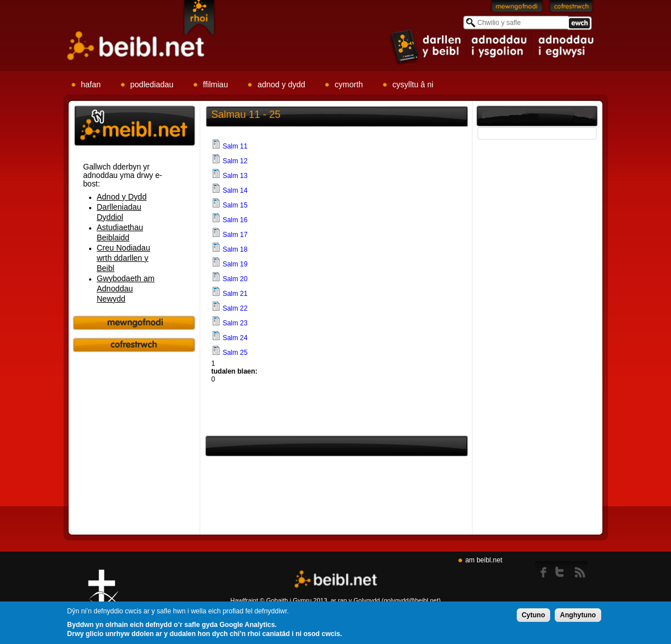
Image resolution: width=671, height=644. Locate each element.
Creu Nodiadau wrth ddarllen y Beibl (124, 258)
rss (580, 570)
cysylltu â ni (413, 84)
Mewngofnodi (517, 9)
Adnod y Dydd (122, 197)
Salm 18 (235, 249)
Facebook (544, 570)
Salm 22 (235, 308)
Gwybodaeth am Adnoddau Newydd (126, 289)
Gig (103, 599)
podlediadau (152, 84)
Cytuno (533, 616)
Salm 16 (235, 220)
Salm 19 (235, 264)
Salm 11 (235, 146)
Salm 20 (235, 279)
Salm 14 (235, 190)
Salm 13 (235, 176)
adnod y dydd (281, 84)
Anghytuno (578, 616)
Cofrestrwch (571, 9)
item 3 (566, 46)
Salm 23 (235, 323)
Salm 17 (235, 235)
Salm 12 (235, 161)
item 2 (500, 46)
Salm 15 (235, 205)
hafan (91, 84)
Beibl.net (336, 580)
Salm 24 (235, 338)
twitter (563, 570)
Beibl (136, 46)
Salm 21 (235, 294)
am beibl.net (484, 560)
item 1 (427, 46)
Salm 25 (235, 353)
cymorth (349, 84)
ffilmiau (216, 84)
